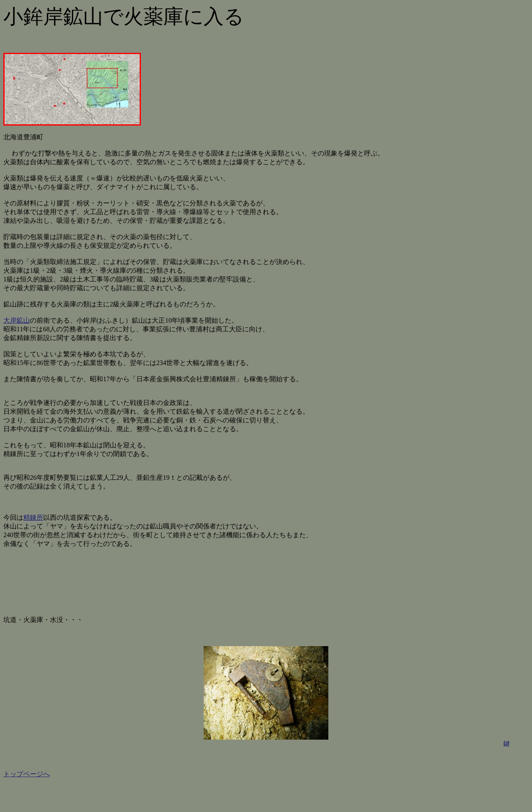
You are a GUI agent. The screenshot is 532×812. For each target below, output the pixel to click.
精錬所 (33, 517)
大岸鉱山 (17, 320)
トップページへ (27, 774)
